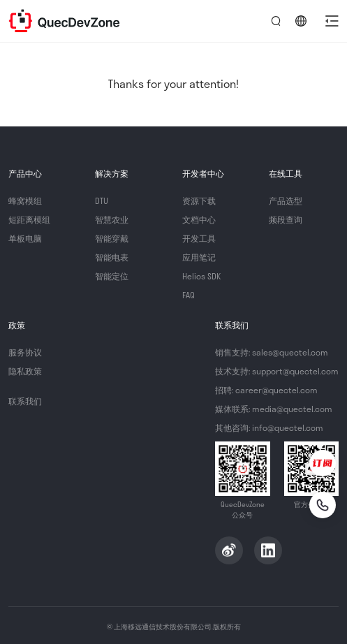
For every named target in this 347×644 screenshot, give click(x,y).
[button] (332, 21)
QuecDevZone (64, 21)
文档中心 (199, 219)
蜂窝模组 (25, 200)
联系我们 (25, 401)
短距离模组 (29, 219)
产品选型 (286, 200)
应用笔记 (199, 257)
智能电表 (112, 257)
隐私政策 (25, 371)
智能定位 (112, 276)
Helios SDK (201, 276)
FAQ (189, 295)
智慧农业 (112, 219)
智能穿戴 (112, 238)
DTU (102, 200)
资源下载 (199, 200)
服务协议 (25, 352)
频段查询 (286, 219)
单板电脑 (25, 238)
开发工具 (199, 238)
